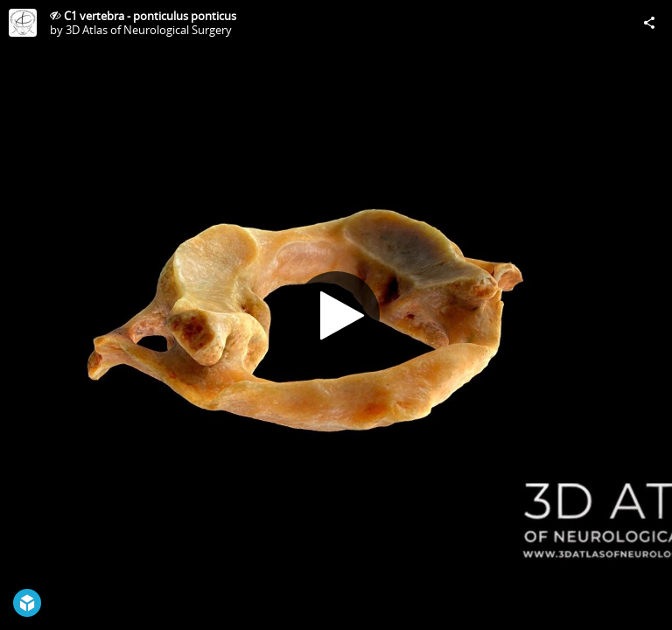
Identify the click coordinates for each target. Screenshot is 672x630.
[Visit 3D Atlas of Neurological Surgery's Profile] (23, 23)
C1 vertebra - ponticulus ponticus (150, 16)
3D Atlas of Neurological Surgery (149, 30)
